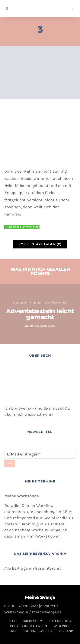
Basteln (19, 303)
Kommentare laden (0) (40, 244)
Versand (66, 631)
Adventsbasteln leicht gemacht (40, 314)
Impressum (33, 621)
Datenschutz (60, 621)
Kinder (36, 303)
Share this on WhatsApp (24, 227)
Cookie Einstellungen (28, 626)
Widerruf (62, 626)
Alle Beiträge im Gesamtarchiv (33, 568)
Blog (12, 621)
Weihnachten (56, 303)
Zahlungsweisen (38, 631)
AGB (13, 631)
